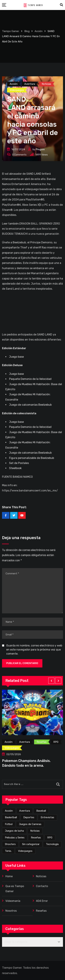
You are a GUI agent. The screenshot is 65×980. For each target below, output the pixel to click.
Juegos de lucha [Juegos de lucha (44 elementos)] (14, 831)
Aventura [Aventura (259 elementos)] (25, 811)
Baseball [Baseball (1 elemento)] (41, 811)
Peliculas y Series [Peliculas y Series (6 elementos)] (15, 838)
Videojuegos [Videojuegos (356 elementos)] (25, 851)
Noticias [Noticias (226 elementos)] (35, 831)
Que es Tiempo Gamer (15, 889)
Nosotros (11, 911)
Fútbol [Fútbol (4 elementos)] (9, 824)
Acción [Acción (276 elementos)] (9, 811)
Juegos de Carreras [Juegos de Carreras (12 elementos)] (30, 824)
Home (9, 876)
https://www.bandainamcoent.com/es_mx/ (30, 491)
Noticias (41, 876)
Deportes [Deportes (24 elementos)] (29, 817)
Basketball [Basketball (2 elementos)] (11, 817)
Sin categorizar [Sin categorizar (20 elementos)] (31, 844)
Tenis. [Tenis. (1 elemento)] (8, 851)
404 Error (42, 901)
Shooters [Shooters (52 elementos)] (10, 844)
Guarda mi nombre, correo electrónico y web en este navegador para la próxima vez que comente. (34, 650)
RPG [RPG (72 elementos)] (50, 838)
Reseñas (41, 911)
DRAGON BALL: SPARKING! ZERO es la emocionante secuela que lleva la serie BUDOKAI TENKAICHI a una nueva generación (31, 229)
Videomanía (13, 901)
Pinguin (40, 149)
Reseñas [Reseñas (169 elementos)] (36, 838)
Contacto (42, 886)
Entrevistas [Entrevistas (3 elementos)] (47, 817)
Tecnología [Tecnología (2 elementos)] (52, 844)
